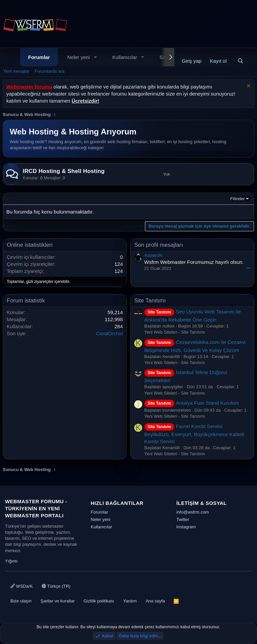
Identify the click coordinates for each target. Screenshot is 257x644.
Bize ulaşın (21, 601)
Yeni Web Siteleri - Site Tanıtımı (175, 332)
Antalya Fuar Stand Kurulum (192, 403)
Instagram (186, 527)
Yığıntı (11, 561)
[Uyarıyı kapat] (248, 87)
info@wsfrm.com (193, 512)
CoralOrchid (109, 333)
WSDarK (22, 586)
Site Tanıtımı (150, 301)
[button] (95, 57)
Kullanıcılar (124, 57)
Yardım (130, 601)
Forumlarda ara (50, 71)
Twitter (183, 519)
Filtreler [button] (237, 199)
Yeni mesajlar (16, 71)
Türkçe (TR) (56, 586)
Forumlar (39, 57)
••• (248, 268)
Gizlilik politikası (99, 601)
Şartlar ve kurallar (58, 601)
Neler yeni (79, 57)
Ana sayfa (155, 601)
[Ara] (240, 61)
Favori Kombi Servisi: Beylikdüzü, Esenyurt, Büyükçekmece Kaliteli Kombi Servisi (194, 434)
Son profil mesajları (159, 245)
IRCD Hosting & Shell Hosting (64, 171)
